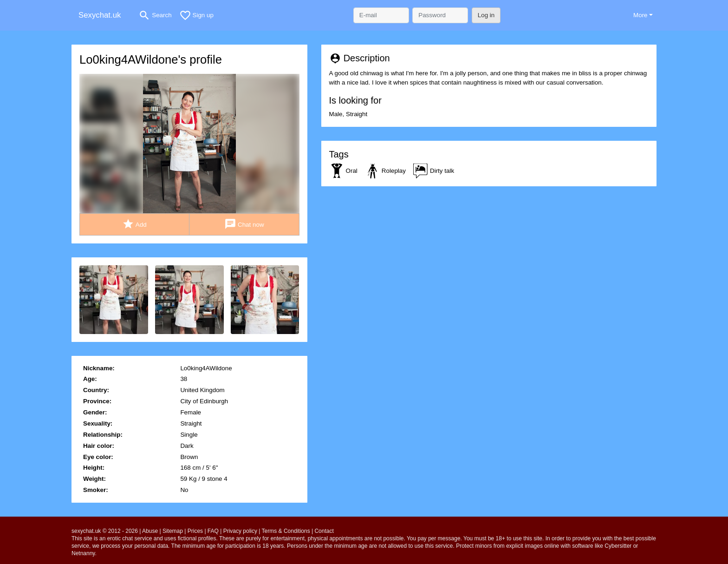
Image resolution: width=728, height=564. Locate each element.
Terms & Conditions (286, 531)
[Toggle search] (155, 15)
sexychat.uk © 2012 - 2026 (105, 531)
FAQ (213, 531)
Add (134, 224)
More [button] (640, 15)
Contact (324, 531)
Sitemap (173, 531)
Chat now (244, 224)
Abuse (150, 531)
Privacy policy (240, 531)
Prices (195, 531)
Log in (486, 15)
